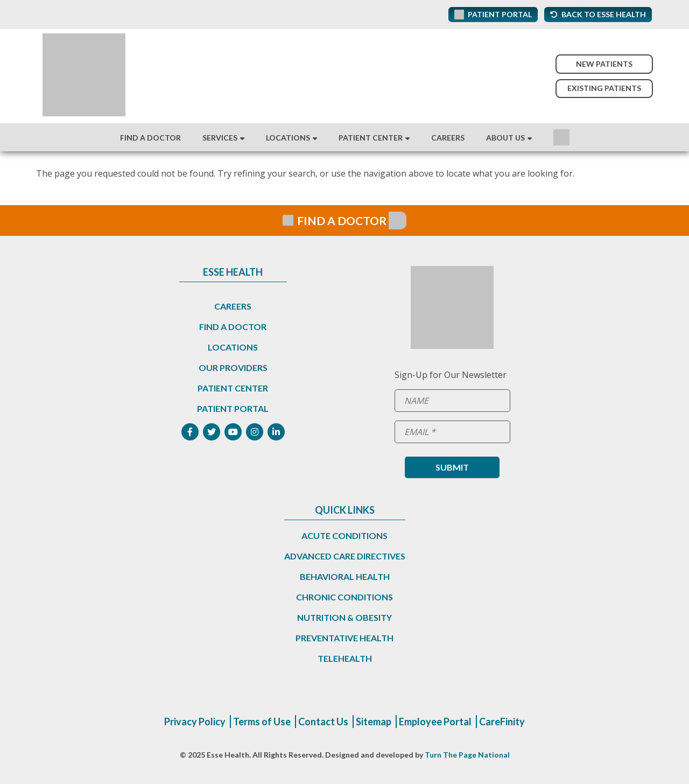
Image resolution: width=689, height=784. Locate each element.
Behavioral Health (345, 576)
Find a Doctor (233, 327)
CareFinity (502, 722)
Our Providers (233, 367)
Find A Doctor (150, 138)
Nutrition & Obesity (344, 617)
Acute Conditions (344, 535)
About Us (505, 138)
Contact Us (323, 722)
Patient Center (371, 138)
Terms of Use (262, 722)
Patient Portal (233, 408)
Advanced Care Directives (345, 556)
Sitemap (374, 722)
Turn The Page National (467, 755)
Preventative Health (344, 638)
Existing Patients (604, 88)
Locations (288, 138)
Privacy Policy (195, 722)
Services (220, 138)
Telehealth (345, 658)
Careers (448, 138)
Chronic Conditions (344, 597)
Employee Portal (435, 722)
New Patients (604, 64)
